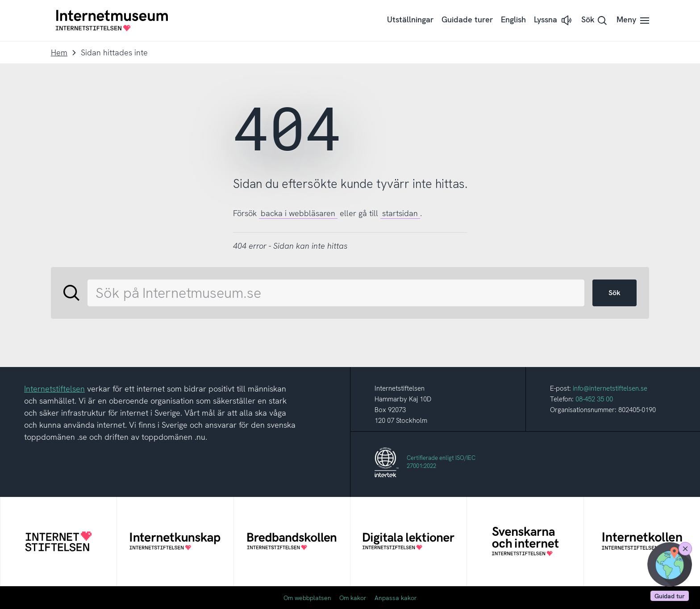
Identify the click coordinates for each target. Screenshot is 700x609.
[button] (554, 20)
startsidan (400, 213)
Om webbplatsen (307, 598)
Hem (59, 52)
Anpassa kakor (396, 598)
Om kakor (353, 598)
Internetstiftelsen (54, 389)
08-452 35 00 (594, 399)
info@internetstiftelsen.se (610, 388)
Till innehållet (0, 0)
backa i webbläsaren (298, 213)
